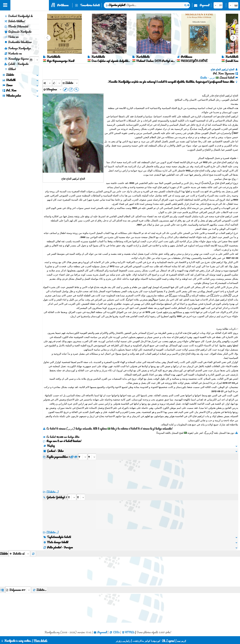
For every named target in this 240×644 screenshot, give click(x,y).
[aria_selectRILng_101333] (81, 497)
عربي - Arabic (208, 78)
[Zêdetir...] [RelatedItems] (53, 532)
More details (40, 641)
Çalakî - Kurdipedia (16, 64)
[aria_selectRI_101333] (72, 497)
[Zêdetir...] (53, 492)
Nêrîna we (11, 37)
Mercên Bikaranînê (16, 26)
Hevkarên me (13, 53)
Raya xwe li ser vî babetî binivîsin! (62, 441)
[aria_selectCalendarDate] (34, 60)
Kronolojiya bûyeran (17, 59)
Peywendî (204, 5)
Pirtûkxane (63, 5)
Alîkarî (10, 69)
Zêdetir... (40, 590)
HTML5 (130, 632)
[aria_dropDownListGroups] (18, 590)
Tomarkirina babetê (90, 5)
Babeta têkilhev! (15, 21)
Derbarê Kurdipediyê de (19, 16)
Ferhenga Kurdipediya (18, 48)
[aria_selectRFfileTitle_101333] (92, 457)
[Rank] (57, 83)
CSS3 (116, 632)
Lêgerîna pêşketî (117, 5)
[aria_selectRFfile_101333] (83, 457)
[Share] (47, 83)
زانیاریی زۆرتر (123, 641)
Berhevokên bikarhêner (18, 42)
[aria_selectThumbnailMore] (19, 554)
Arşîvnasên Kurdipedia (18, 32)
